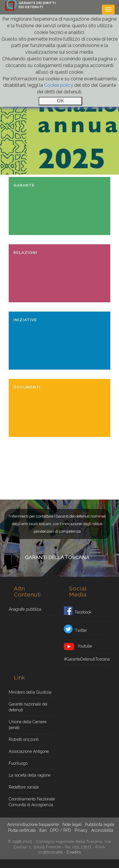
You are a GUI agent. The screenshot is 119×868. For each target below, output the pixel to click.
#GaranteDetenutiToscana (87, 659)
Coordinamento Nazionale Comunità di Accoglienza (32, 802)
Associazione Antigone (29, 751)
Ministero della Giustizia (30, 692)
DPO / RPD (61, 830)
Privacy (81, 830)
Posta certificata (22, 830)
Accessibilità (102, 830)
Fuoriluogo (18, 763)
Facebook (78, 612)
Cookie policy (59, 85)
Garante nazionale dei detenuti (28, 707)
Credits (74, 852)
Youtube (78, 647)
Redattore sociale (24, 787)
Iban (43, 830)
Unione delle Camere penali (28, 725)
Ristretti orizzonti (24, 739)
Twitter (75, 631)
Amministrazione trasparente (33, 824)
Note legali (72, 824)
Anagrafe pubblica (25, 609)
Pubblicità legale (100, 824)
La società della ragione (30, 775)
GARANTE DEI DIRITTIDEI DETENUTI (37, 5)
